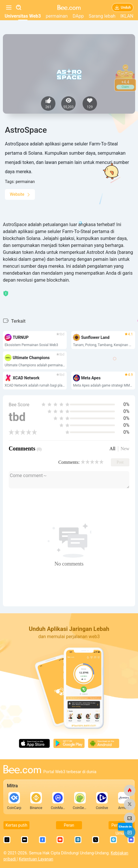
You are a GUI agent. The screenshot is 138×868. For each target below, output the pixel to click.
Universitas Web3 (23, 16)
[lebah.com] (130, 791)
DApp (78, 16)
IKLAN (127, 16)
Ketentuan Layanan (36, 859)
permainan (57, 16)
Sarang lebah (102, 16)
